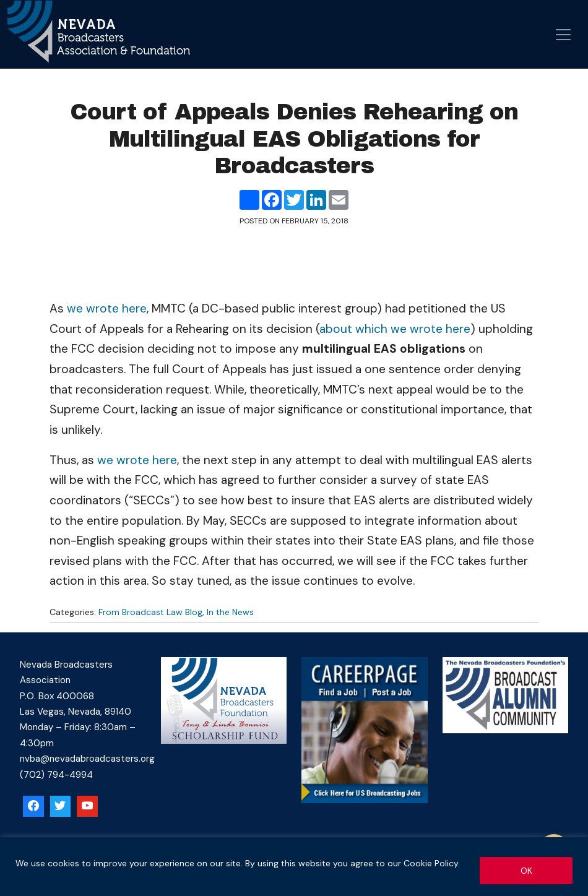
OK (526, 871)
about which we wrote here (395, 329)
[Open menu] (563, 35)
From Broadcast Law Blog (150, 612)
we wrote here (107, 308)
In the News (230, 612)
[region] (294, 867)
